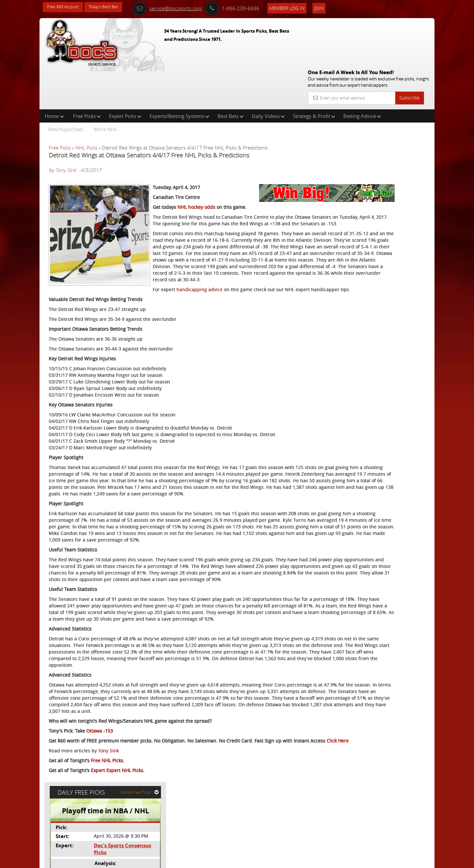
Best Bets (231, 74)
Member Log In (301, 7)
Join (333, 7)
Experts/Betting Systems (179, 74)
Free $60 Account (65, 7)
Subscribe (409, 50)
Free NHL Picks (107, 827)
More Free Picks (405, 109)
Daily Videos (268, 74)
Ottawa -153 (100, 791)
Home (54, 74)
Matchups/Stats (66, 87)
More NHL (105, 87)
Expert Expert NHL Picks (117, 837)
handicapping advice (95, 290)
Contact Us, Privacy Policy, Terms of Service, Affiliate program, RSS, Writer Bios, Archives (276, 860)
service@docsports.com (181, 7)
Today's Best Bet (111, 7)
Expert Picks (125, 74)
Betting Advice (362, 74)
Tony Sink (66, 128)
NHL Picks (86, 105)
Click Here (93, 807)
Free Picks (87, 74)
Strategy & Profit (314, 74)
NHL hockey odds (196, 188)
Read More (407, 220)
